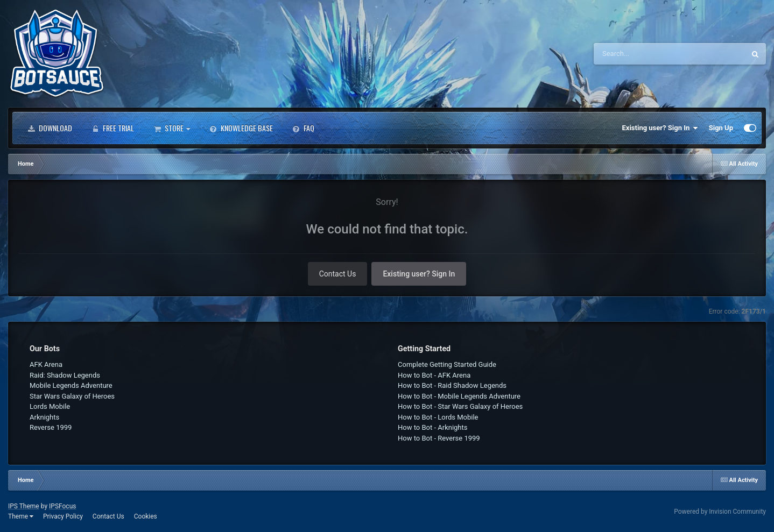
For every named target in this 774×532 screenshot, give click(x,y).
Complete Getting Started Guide (447, 364)
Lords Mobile (50, 406)
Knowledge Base (241, 128)
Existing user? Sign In (660, 128)
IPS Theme (24, 506)
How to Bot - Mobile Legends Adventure (459, 396)
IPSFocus (62, 506)
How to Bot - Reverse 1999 (439, 438)
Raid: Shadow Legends (65, 375)
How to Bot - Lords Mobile (438, 417)
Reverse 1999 (51, 427)
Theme (21, 516)
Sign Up (721, 128)
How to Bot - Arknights (433, 427)
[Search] (642, 54)
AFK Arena (46, 364)
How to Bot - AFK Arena (434, 375)
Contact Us (338, 274)
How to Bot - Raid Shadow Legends (452, 385)
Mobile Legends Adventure (71, 385)
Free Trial (113, 128)
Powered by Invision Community (720, 512)
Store (172, 128)
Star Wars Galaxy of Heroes (72, 396)
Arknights (44, 417)
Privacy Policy (63, 516)
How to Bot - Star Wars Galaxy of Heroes (460, 406)
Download (50, 128)
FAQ (303, 128)
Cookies (146, 516)
